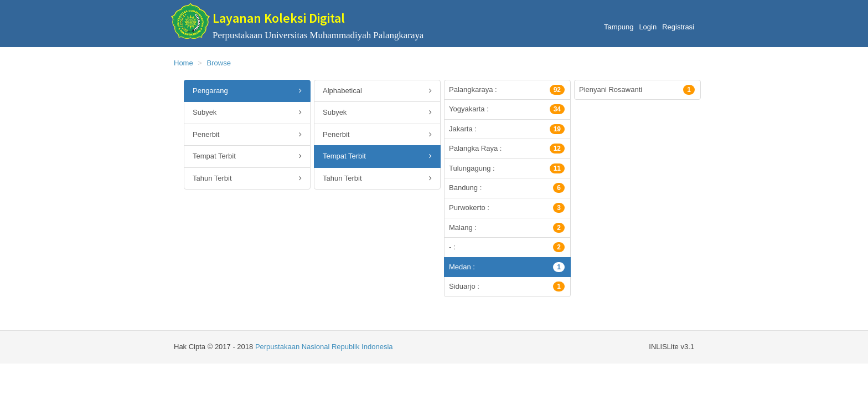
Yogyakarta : (507, 109)
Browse (219, 63)
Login (648, 27)
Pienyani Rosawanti (637, 90)
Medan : (507, 267)
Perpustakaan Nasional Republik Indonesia (324, 347)
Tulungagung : (507, 168)
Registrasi (678, 27)
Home (184, 63)
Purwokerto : (507, 208)
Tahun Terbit (247, 179)
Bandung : (507, 188)
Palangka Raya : (507, 149)
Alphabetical (377, 91)
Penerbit (247, 135)
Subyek (247, 113)
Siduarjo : (507, 287)
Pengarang (247, 91)
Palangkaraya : (507, 90)
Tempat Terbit (247, 157)
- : (507, 247)
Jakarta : (507, 129)
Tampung (619, 27)
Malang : (507, 228)
